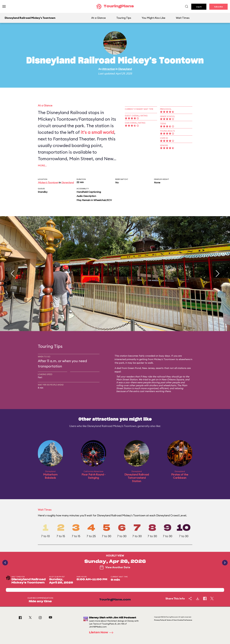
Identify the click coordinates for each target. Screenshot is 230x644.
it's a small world (97, 132)
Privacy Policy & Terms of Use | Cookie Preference (173, 620)
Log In (199, 7)
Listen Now (102, 633)
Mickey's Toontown (48, 182)
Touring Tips (124, 18)
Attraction (109, 69)
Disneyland (125, 69)
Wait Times (183, 18)
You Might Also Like (154, 18)
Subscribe (218, 7)
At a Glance (98, 18)
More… (42, 165)
